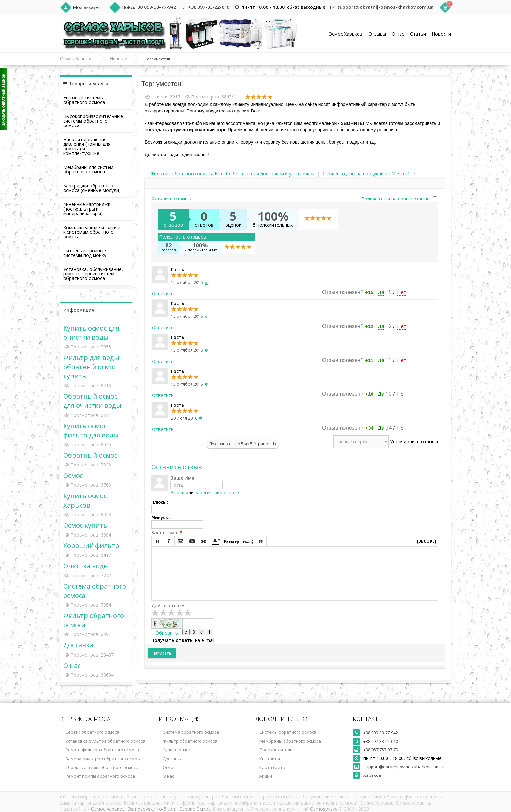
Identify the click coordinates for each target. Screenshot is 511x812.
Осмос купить (85, 525)
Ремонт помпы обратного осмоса (100, 776)
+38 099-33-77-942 (155, 7)
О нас (398, 34)
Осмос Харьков (345, 34)
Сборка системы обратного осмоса (102, 767)
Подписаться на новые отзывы (396, 199)
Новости (441, 34)
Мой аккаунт (87, 7)
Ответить (163, 294)
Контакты (270, 759)
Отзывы (377, 34)
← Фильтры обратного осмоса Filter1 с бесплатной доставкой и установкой (230, 174)
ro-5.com (167, 809)
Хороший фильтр (91, 545)
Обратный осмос (90, 455)
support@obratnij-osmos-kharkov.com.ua (386, 7)
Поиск (129, 7)
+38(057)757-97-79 (381, 750)
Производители (276, 750)
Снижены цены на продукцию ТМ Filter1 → (369, 174)
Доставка (78, 645)
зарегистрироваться (218, 492)
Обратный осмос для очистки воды (92, 401)
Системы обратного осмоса (288, 732)
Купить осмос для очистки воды (91, 332)
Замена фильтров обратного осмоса (104, 759)
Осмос (73, 475)
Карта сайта (272, 767)
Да (381, 292)
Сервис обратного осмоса (92, 732)
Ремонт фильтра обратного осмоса (102, 750)
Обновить (167, 633)
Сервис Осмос (195, 809)
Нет (402, 292)
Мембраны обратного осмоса (290, 741)
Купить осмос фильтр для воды (91, 430)
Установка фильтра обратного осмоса (105, 741)
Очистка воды (86, 566)
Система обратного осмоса (191, 732)
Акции (266, 776)
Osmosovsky (141, 809)
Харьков (372, 775)
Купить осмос (177, 750)
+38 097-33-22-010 (209, 7)
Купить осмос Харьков (85, 500)
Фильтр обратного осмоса (190, 741)
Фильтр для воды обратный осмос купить (91, 366)
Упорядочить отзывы (414, 442)
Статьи (418, 34)
